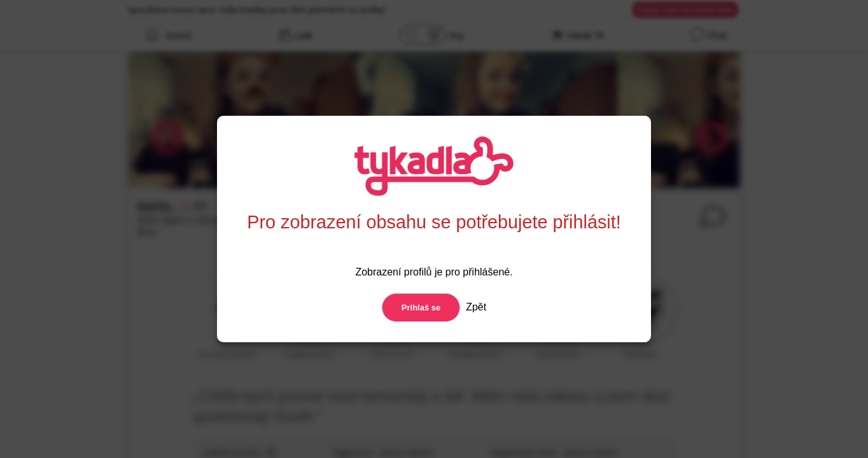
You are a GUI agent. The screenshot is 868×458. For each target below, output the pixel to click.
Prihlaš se (421, 308)
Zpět (475, 307)
